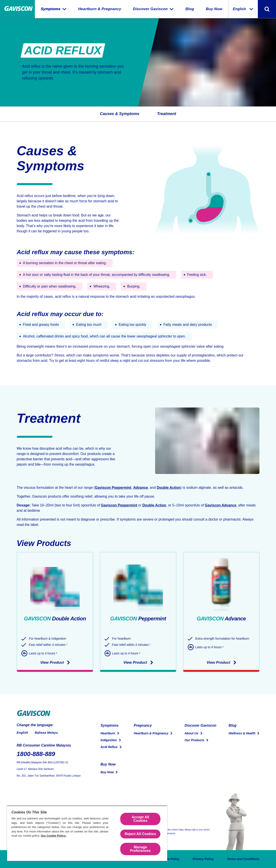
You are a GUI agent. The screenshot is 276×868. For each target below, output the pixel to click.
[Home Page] (17, 9)
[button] (120, 114)
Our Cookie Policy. (54, 836)
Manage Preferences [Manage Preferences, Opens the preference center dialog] (140, 849)
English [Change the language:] (243, 9)
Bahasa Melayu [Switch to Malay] (46, 733)
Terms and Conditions (243, 859)
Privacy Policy (203, 859)
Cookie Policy (169, 859)
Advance (141, 488)
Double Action (169, 488)
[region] (87, 833)
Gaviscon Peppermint (113, 488)
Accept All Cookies (140, 819)
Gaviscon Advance (221, 505)
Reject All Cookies (140, 834)
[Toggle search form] (267, 9)
